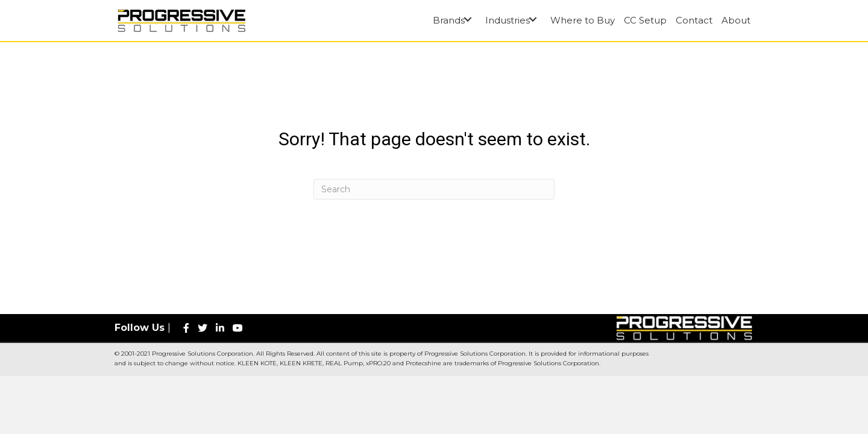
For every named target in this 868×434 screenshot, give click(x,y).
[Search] (434, 189)
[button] (467, 19)
